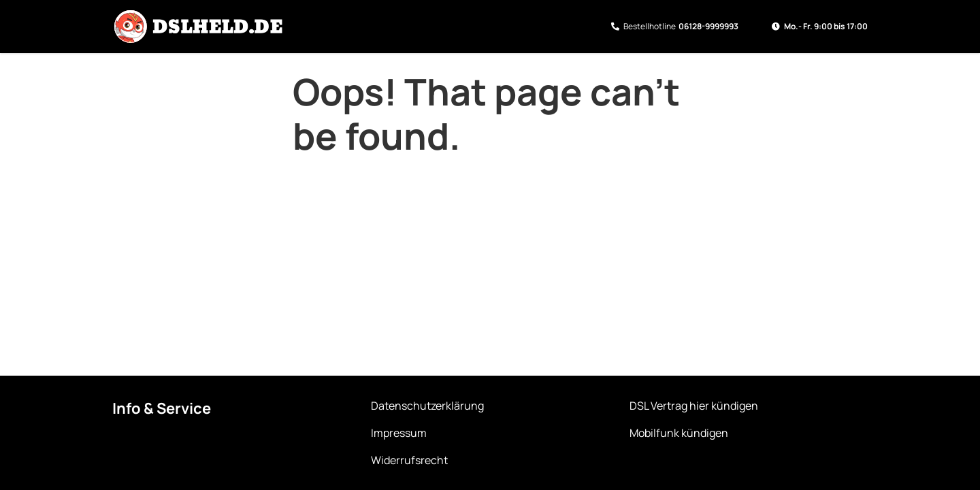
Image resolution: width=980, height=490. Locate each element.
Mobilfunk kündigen (679, 433)
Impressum (399, 433)
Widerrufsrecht (409, 460)
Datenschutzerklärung (427, 406)
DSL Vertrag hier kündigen (694, 406)
